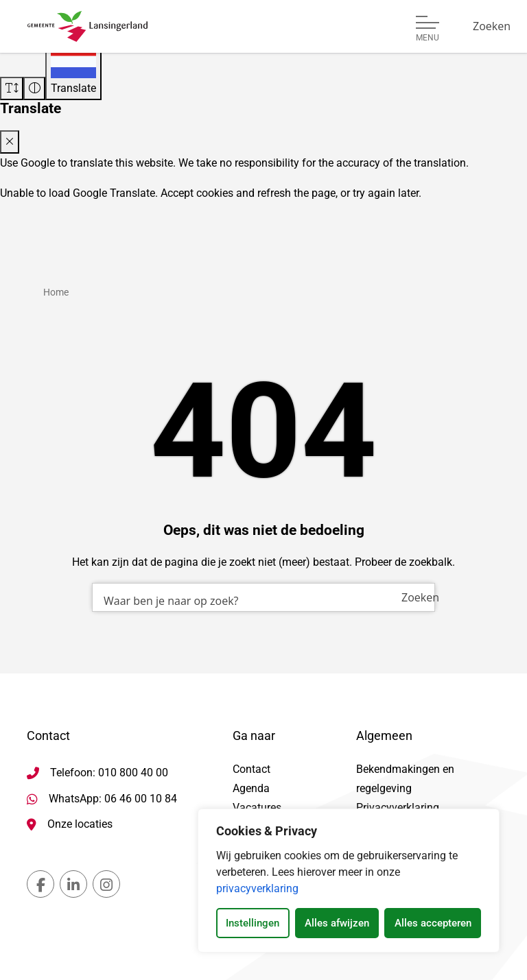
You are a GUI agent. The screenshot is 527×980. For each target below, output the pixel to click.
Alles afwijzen (337, 923)
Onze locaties (80, 824)
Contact (251, 769)
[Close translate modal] (10, 142)
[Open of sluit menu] (428, 29)
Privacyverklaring (398, 808)
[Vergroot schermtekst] (12, 88)
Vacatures (257, 808)
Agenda (251, 788)
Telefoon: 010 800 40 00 (109, 773)
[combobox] (263, 597)
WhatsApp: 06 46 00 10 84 (113, 799)
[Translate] (73, 71)
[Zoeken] (492, 26)
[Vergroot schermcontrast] (34, 88)
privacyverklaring (257, 888)
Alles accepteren (433, 923)
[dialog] (349, 881)
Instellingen (253, 923)
